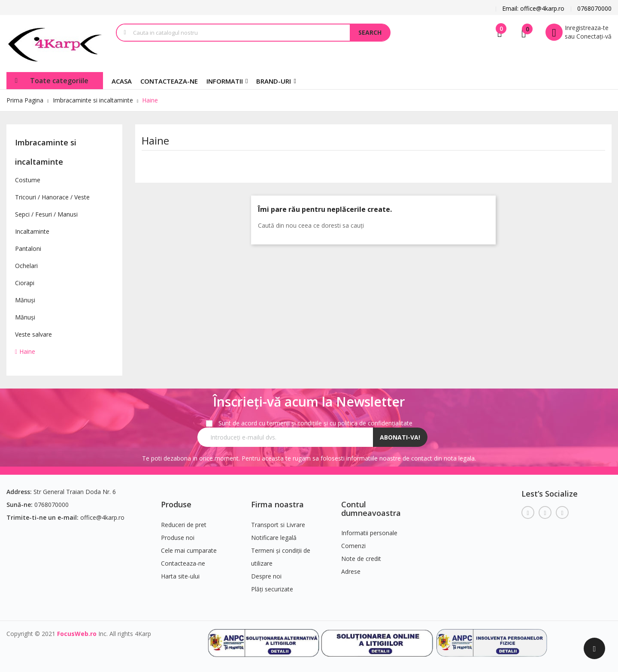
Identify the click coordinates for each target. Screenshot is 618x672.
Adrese (351, 571)
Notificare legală (274, 538)
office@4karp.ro (102, 517)
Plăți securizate (272, 589)
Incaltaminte (32, 231)
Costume (28, 180)
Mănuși (25, 300)
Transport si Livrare (278, 525)
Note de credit (361, 559)
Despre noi (266, 576)
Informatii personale (369, 533)
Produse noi (178, 538)
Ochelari (26, 266)
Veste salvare (33, 334)
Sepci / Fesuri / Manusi (46, 214)
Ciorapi (25, 283)
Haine (27, 351)
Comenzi (353, 546)
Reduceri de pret (184, 525)
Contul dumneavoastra (371, 509)
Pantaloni (28, 249)
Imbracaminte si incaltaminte (46, 152)
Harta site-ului (180, 576)
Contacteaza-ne (183, 563)
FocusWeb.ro (77, 634)
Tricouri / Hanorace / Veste (52, 197)
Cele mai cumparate (189, 550)
